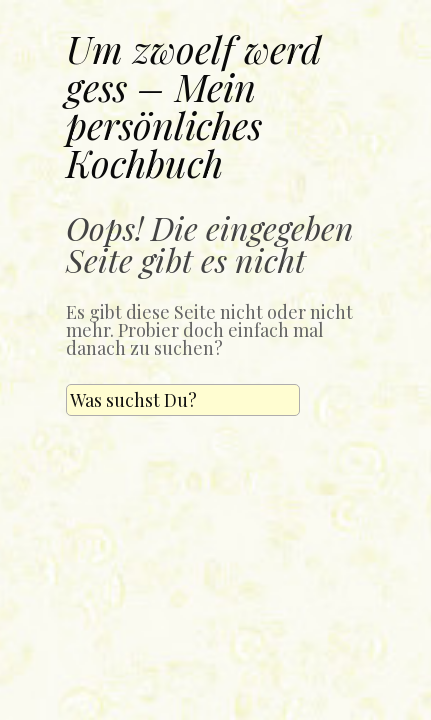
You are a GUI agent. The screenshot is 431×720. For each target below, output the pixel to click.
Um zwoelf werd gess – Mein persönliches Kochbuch (194, 105)
